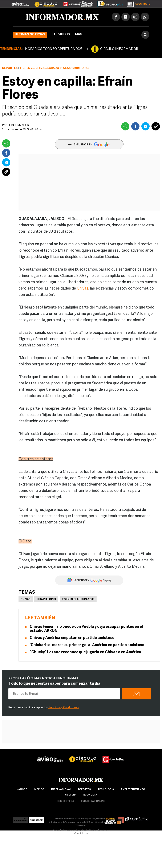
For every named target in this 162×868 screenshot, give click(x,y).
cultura (71, 795)
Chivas (83, 289)
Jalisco (22, 790)
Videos (61, 34)
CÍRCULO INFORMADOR (119, 49)
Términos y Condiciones (64, 708)
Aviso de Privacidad (64, 830)
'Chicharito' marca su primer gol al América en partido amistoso (87, 645)
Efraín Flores (46, 600)
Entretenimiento (133, 790)
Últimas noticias (30, 35)
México (39, 790)
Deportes (10, 68)
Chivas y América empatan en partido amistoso (72, 638)
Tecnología (106, 790)
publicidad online (93, 801)
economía (90, 795)
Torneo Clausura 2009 (78, 600)
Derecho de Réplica (86, 830)
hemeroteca (65, 801)
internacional (61, 790)
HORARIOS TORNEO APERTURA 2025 (54, 49)
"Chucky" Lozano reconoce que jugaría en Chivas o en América (85, 652)
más (82, 34)
